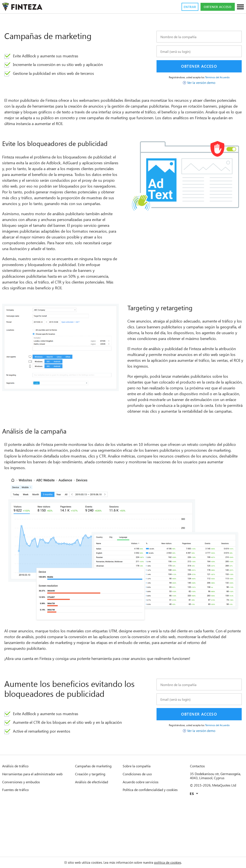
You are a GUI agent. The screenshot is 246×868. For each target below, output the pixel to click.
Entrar (183, 7)
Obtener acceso (215, 7)
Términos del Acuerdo (220, 77)
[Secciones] (240, 7)
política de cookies (174, 862)
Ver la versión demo (201, 83)
